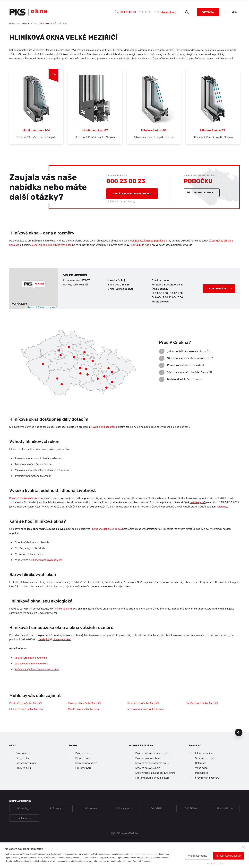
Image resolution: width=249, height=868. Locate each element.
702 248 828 (122, 285)
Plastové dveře (83, 753)
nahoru (239, 732)
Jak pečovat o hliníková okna (32, 664)
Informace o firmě (205, 753)
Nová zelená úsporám (103, 427)
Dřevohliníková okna (26, 763)
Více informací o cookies (147, 854)
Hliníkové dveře (83, 768)
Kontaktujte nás (140, 245)
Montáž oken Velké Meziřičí (83, 709)
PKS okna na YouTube (127, 833)
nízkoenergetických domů (107, 529)
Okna (13, 746)
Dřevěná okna (23, 758)
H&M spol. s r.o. (24, 818)
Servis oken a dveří (205, 758)
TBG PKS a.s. (191, 808)
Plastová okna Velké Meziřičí (26, 703)
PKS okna (195, 746)
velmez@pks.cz (125, 289)
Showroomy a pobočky (207, 778)
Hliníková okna (23, 768)
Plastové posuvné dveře (148, 758)
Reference (201, 763)
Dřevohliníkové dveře (86, 763)
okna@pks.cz (168, 12)
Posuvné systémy (141, 746)
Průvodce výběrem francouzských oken (37, 669)
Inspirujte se (202, 773)
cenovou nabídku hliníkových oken (52, 245)
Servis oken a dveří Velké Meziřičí (146, 709)
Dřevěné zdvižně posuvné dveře (152, 763)
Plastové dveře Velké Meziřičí (84, 703)
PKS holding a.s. (24, 808)
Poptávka (208, 12)
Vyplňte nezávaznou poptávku (132, 194)
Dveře (73, 746)
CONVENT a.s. (158, 808)
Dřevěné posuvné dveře (148, 768)
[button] (34, 284)
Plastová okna (23, 753)
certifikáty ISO (198, 502)
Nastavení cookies (215, 863)
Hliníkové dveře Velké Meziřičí (26, 709)
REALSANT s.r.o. (225, 808)
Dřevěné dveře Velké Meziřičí (202, 703)
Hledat (187, 12)
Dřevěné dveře (83, 758)
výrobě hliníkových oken (25, 498)
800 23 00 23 (128, 12)
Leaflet (30, 307)
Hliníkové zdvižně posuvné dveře (152, 778)
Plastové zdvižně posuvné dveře (152, 753)
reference (222, 507)
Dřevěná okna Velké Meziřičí (143, 703)
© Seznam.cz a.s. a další (47, 307)
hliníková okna (63, 609)
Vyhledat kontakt (203, 193)
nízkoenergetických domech (47, 560)
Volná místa (201, 768)
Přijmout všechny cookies (229, 856)
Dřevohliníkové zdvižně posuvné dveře (155, 773)
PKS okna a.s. (91, 808)
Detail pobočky (217, 289)
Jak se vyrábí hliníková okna (31, 658)
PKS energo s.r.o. (124, 808)
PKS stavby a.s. (58, 808)
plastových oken (62, 639)
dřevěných (44, 639)
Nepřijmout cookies (197, 856)
